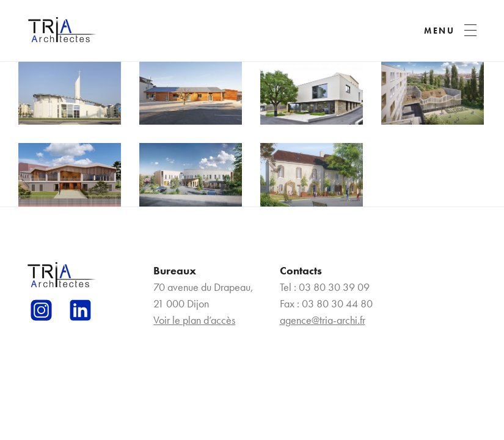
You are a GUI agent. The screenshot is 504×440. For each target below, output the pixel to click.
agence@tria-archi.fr (323, 320)
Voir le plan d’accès (194, 320)
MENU (440, 31)
